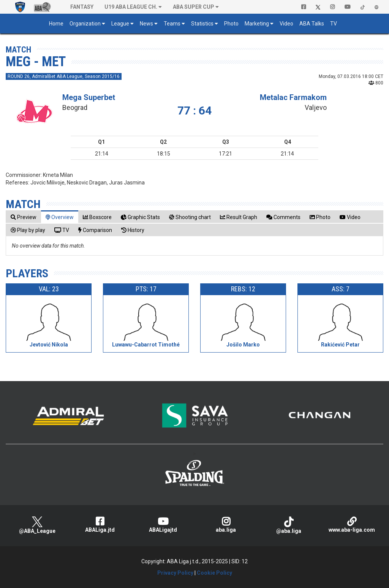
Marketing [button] (257, 24)
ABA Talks (312, 24)
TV (334, 24)
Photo (231, 24)
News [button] (146, 24)
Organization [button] (85, 24)
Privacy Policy (175, 573)
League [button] (120, 24)
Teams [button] (172, 24)
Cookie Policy (214, 573)
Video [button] (286, 24)
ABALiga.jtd (100, 525)
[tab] (24, 217)
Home (56, 24)
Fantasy (82, 7)
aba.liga (226, 525)
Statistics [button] (202, 24)
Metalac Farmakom (293, 97)
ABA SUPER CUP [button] (194, 7)
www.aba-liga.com (352, 525)
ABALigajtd (163, 525)
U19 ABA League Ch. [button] (131, 7)
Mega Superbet (89, 97)
